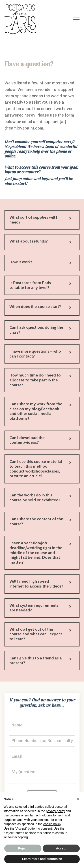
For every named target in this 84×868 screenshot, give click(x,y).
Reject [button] (23, 848)
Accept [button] (61, 848)
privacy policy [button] (55, 811)
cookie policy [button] (52, 824)
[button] (78, 799)
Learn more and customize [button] (42, 859)
